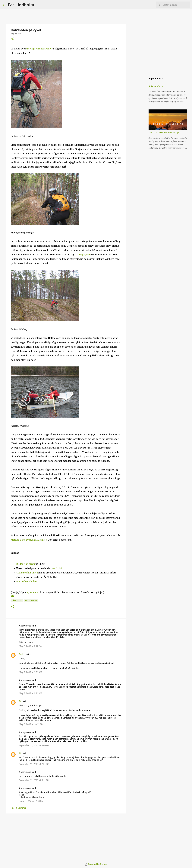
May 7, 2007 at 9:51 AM (30, 672)
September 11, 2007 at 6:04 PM (34, 745)
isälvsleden (17, 600)
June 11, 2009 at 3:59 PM (31, 801)
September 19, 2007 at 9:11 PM (34, 780)
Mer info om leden (26, 581)
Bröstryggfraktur (156, 86)
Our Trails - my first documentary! (164, 133)
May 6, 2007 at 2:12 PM (30, 646)
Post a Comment (19, 808)
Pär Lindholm (21, 5)
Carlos (22, 654)
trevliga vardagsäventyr (40, 49)
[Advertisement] (66, 837)
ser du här (57, 568)
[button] (12, 39)
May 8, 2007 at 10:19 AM (31, 724)
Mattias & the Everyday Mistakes (29, 540)
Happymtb (85, 255)
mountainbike (31, 600)
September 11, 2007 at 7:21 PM (34, 764)
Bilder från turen (26, 564)
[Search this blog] (175, 5)
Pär (21, 701)
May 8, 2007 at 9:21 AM (30, 693)
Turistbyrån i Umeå (27, 573)
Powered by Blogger (96, 864)
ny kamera (32, 592)
